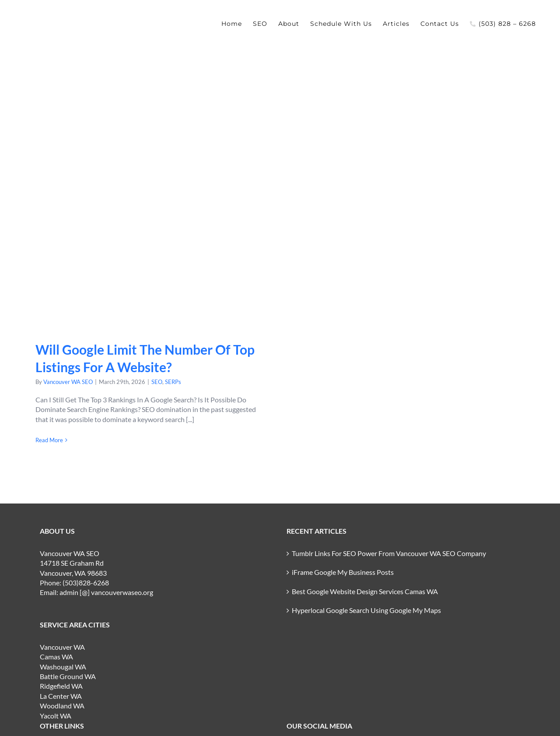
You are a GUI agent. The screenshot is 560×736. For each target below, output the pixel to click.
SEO (157, 382)
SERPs (173, 382)
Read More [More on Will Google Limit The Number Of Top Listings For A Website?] (49, 440)
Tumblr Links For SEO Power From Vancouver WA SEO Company (389, 553)
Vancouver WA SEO (68, 382)
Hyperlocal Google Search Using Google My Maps (366, 610)
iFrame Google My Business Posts (343, 572)
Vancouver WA (62, 647)
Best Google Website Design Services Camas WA (365, 591)
